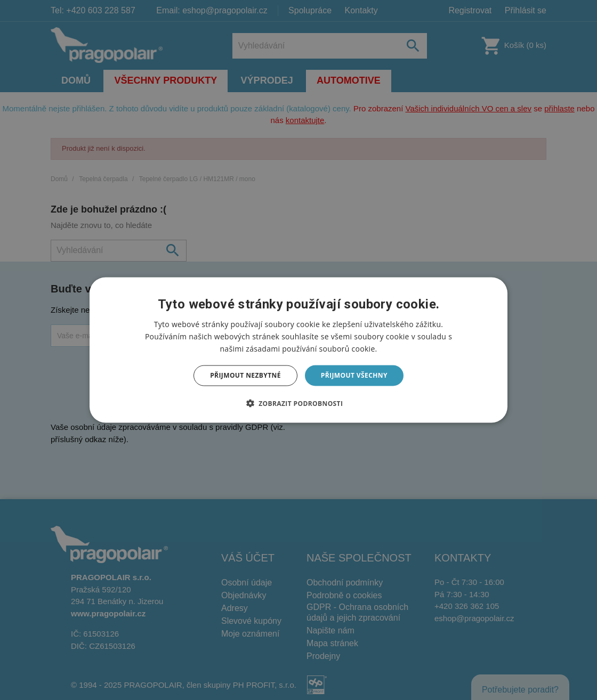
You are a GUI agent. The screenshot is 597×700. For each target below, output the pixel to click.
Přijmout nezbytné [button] (245, 375)
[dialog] (298, 350)
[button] (299, 403)
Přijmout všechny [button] (354, 375)
